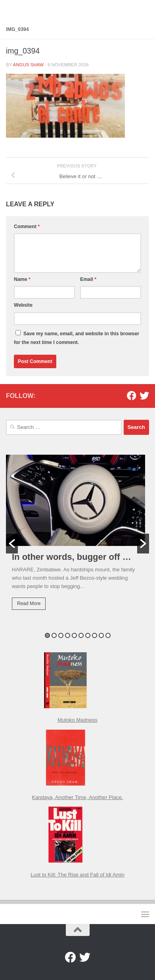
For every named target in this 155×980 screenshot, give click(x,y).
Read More (29, 603)
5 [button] (74, 635)
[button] (12, 544)
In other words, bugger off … (72, 557)
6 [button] (81, 635)
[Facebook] (132, 396)
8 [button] (95, 635)
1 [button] (47, 635)
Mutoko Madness (77, 720)
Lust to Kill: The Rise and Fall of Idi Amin (77, 875)
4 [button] (68, 635)
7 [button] (88, 635)
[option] (77, 538)
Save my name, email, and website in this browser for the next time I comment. (77, 338)
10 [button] (108, 635)
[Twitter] (144, 396)
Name (22, 279)
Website (23, 305)
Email (88, 279)
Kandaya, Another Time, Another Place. (77, 797)
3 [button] (61, 635)
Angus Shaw (29, 65)
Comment (27, 227)
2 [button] (54, 635)
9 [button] (101, 635)
